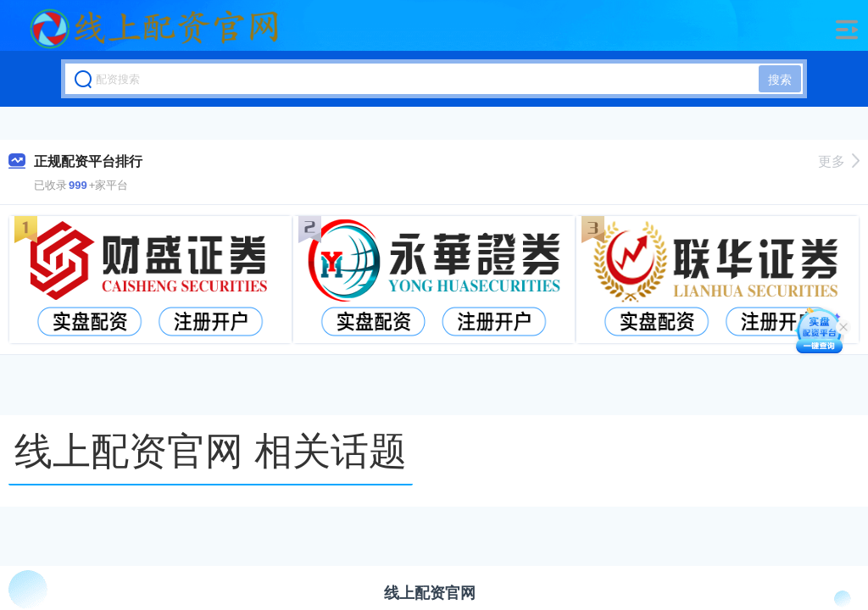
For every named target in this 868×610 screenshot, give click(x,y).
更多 (839, 161)
